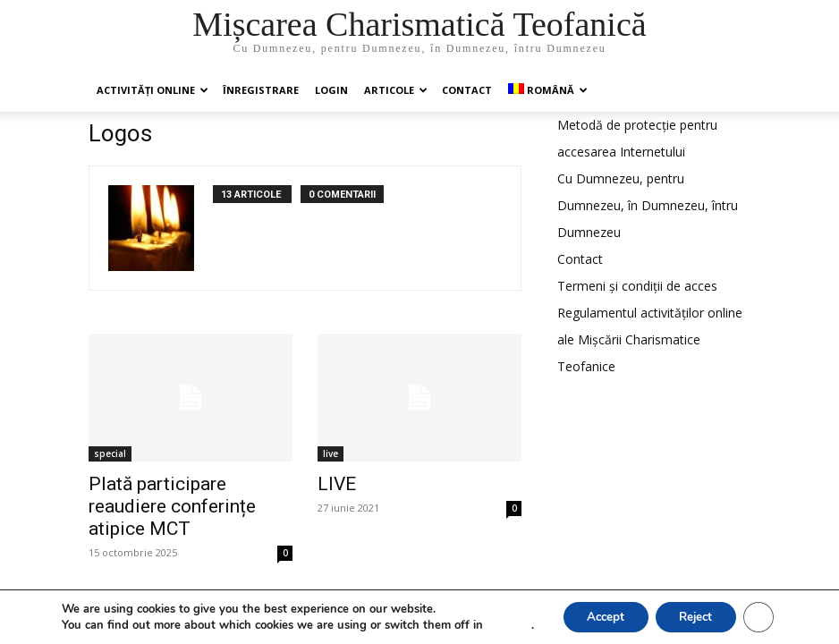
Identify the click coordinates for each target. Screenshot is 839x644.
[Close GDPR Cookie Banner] (766, 616)
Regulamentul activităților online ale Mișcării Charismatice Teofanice (650, 339)
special (110, 453)
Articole (396, 90)
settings (500, 624)
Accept (599, 616)
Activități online (153, 90)
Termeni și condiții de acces (637, 286)
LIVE (337, 484)
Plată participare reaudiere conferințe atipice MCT (172, 506)
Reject (698, 616)
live (331, 453)
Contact (467, 90)
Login (331, 90)
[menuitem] (547, 90)
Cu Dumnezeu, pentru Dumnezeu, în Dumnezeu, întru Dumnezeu (648, 205)
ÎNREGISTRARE (261, 90)
